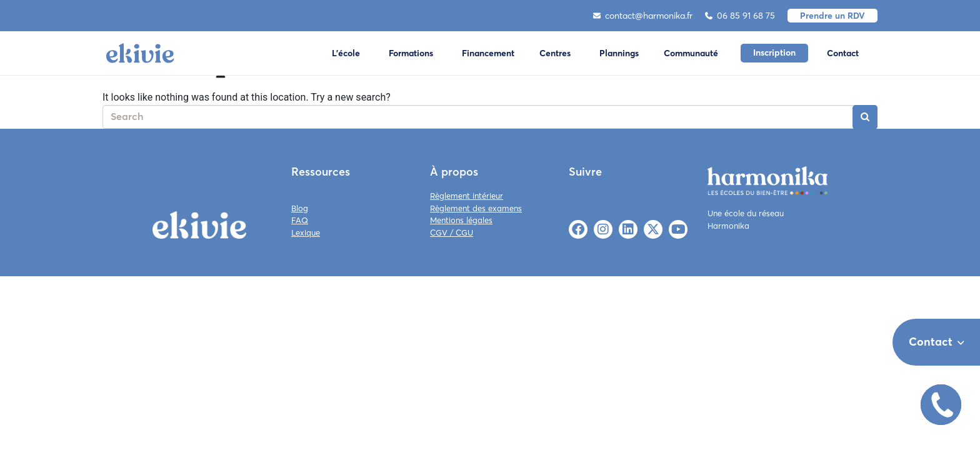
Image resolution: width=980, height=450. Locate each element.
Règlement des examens (476, 208)
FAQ (300, 220)
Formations (411, 53)
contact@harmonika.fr (643, 16)
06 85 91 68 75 (740, 16)
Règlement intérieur (467, 196)
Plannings (619, 53)
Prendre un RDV (832, 16)
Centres (555, 53)
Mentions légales (461, 220)
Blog (300, 208)
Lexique (306, 232)
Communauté (691, 53)
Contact (843, 53)
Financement (488, 53)
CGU (464, 232)
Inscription (774, 52)
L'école (346, 53)
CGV (439, 232)
